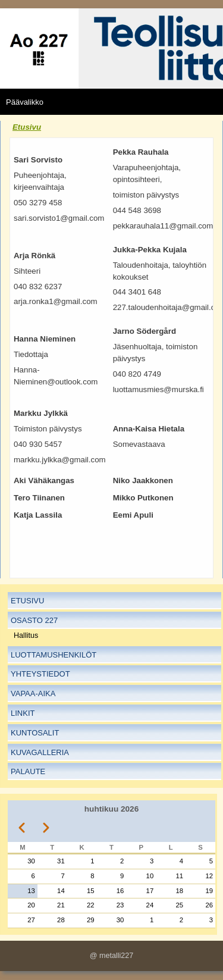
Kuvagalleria (40, 752)
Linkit (23, 713)
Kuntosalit (35, 733)
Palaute (28, 771)
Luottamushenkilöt (54, 655)
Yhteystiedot (40, 674)
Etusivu (27, 127)
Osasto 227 (34, 620)
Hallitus (26, 635)
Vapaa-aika (33, 693)
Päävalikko (25, 102)
